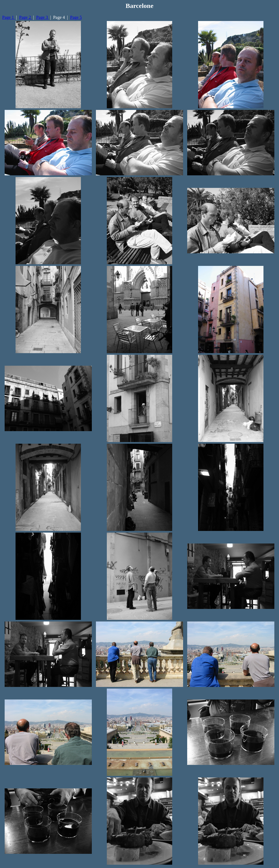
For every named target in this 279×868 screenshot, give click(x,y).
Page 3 (43, 17)
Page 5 (76, 17)
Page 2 (25, 17)
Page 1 (9, 17)
